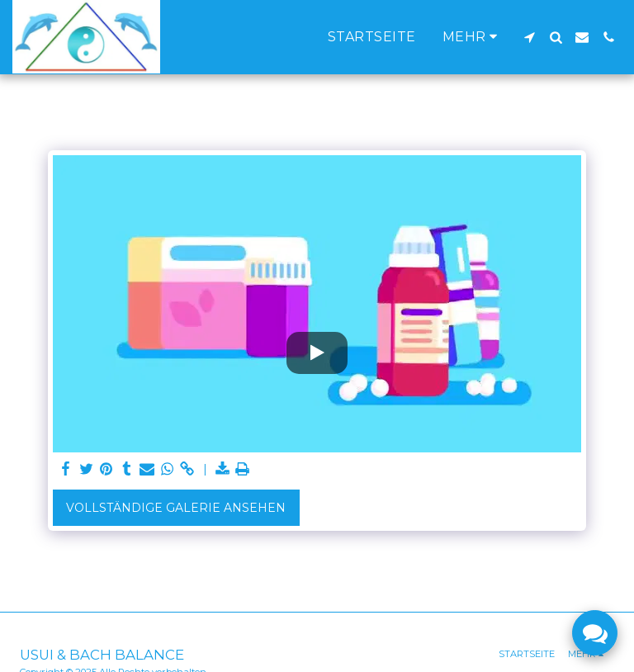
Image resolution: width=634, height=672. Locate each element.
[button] (529, 37)
